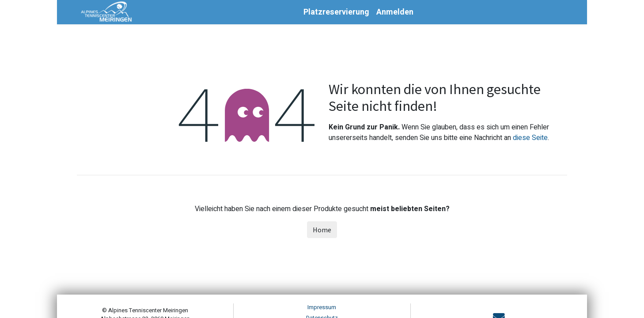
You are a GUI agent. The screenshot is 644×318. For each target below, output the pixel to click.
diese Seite (530, 138)
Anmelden (395, 12)
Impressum (322, 307)
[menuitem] (336, 12)
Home (322, 230)
